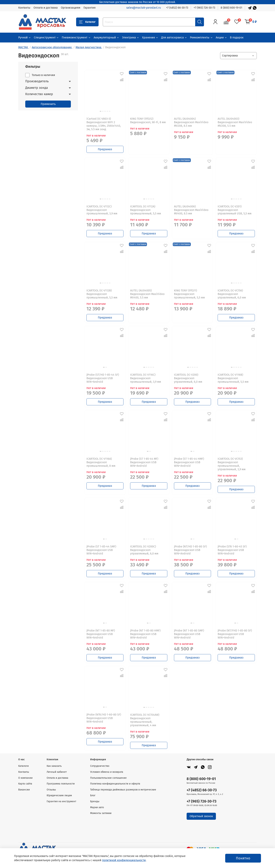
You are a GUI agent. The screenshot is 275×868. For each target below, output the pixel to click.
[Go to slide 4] (107, 111)
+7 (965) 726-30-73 (204, 8)
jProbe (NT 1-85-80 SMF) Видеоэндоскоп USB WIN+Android (189, 634)
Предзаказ (105, 149)
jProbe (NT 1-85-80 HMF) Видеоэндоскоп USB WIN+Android (145, 634)
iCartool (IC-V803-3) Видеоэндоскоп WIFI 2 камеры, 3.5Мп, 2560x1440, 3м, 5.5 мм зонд (104, 124)
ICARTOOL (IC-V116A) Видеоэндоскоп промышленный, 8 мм (101, 462)
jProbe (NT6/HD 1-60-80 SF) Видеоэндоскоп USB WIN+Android (104, 718)
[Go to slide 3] (105, 111)
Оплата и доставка (46, 8)
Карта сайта (25, 784)
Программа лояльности (61, 784)
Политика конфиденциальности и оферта (115, 784)
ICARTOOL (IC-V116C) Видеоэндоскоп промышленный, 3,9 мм (146, 378)
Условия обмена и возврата (107, 772)
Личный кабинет (57, 772)
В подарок (237, 37)
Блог (93, 795)
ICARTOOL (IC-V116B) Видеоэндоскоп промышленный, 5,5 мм (233, 378)
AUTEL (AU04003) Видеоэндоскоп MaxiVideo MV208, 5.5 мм (235, 122)
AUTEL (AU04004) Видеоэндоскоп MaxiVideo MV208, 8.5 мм (191, 122)
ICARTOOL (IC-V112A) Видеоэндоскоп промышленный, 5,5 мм (146, 210)
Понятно (243, 858)
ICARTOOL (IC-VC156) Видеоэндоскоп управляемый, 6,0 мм (232, 294)
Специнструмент (46, 37)
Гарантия (90, 8)
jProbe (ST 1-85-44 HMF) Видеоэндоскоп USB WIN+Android (189, 462)
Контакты (24, 8)
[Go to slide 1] (104, 367)
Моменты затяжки (101, 813)
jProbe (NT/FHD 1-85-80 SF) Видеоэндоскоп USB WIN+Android (235, 634)
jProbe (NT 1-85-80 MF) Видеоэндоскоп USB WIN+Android (101, 634)
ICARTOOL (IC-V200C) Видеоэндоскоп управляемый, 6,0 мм (144, 550)
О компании (25, 778)
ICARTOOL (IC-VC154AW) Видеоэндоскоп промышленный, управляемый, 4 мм (145, 720)
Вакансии (24, 790)
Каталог (87, 22)
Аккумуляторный (106, 37)
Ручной (25, 37)
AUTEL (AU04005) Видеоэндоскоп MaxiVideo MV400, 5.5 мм (147, 294)
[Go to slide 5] (110, 111)
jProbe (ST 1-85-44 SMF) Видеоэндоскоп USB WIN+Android (101, 550)
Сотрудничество (100, 766)
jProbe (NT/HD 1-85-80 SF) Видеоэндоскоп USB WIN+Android (190, 550)
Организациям (71, 8)
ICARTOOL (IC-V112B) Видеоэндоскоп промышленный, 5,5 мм (102, 294)
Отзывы (51, 790)
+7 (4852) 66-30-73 (177, 8)
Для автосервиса (174, 37)
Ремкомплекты (201, 37)
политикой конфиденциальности (124, 860)
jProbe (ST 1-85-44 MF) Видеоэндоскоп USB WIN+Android (144, 462)
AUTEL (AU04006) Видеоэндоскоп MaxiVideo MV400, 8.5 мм (191, 210)
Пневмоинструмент (76, 37)
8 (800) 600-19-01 (231, 8)
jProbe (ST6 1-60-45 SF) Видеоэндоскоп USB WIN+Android (232, 550)
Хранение (150, 37)
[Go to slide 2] (106, 367)
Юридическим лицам (59, 795)
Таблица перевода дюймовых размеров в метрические (123, 790)
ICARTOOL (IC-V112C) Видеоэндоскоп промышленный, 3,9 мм (102, 210)
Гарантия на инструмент (61, 801)
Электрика (131, 37)
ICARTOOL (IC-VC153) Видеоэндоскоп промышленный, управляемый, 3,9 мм (232, 464)
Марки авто (97, 807)
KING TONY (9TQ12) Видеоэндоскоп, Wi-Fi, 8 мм (148, 120)
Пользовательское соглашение (108, 778)
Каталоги (24, 766)
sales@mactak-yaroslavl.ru (144, 8)
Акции (221, 37)
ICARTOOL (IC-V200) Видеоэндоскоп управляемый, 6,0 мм (188, 378)
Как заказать (54, 766)
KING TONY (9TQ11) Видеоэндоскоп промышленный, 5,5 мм (189, 294)
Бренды (95, 801)
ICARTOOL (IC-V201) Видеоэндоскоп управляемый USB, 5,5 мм (235, 210)
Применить (48, 104)
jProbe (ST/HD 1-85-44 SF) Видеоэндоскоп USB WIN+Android (103, 378)
